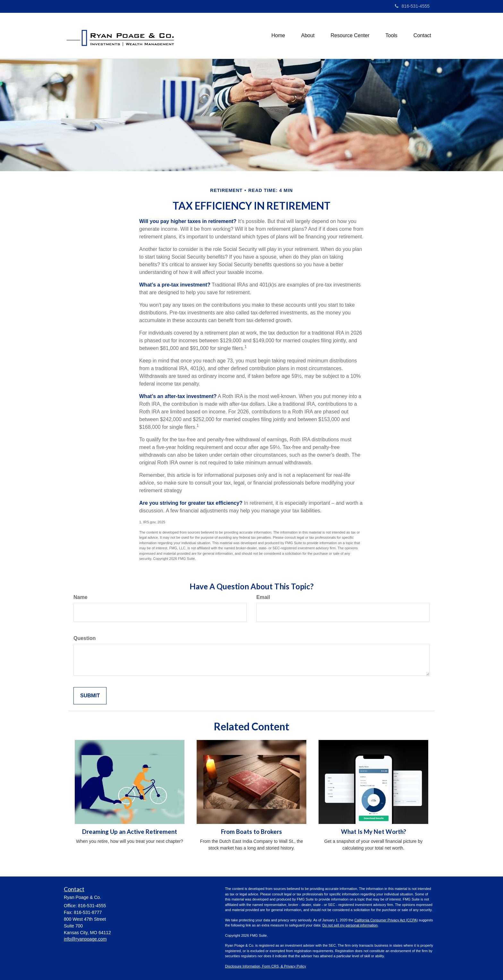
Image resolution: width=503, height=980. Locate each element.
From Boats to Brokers (251, 832)
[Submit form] (90, 696)
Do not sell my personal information (350, 925)
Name (81, 597)
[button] (308, 36)
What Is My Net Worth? (374, 832)
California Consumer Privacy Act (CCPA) (386, 920)
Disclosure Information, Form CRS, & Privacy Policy (266, 966)
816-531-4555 (412, 6)
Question (85, 638)
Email (263, 597)
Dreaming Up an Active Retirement (130, 832)
